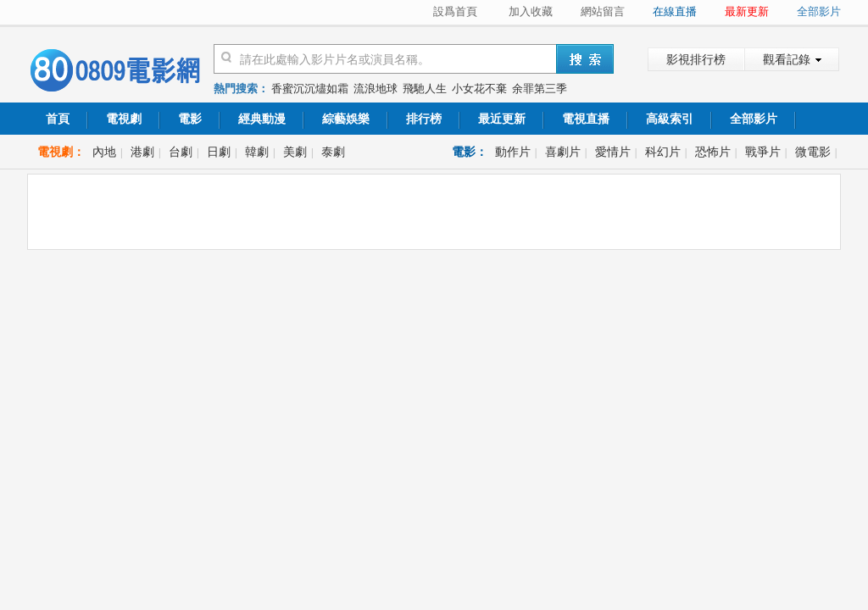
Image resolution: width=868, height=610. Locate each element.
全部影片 (819, 11)
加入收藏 (531, 11)
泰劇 (333, 152)
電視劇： (61, 152)
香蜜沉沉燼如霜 (310, 89)
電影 (190, 119)
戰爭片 (763, 152)
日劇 (219, 152)
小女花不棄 (479, 89)
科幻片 (663, 152)
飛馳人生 (425, 89)
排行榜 (424, 119)
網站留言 (603, 11)
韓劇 (257, 152)
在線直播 (675, 11)
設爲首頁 (455, 11)
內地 (104, 152)
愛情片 (613, 152)
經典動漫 (262, 119)
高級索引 (670, 119)
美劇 (295, 152)
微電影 (813, 152)
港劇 (142, 152)
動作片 (513, 152)
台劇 (181, 152)
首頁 (58, 119)
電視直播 (586, 119)
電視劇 (124, 119)
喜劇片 (563, 152)
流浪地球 (376, 89)
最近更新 (502, 119)
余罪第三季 (540, 89)
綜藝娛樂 (346, 119)
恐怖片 (713, 152)
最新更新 (747, 11)
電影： (470, 152)
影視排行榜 (696, 59)
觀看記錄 (787, 59)
